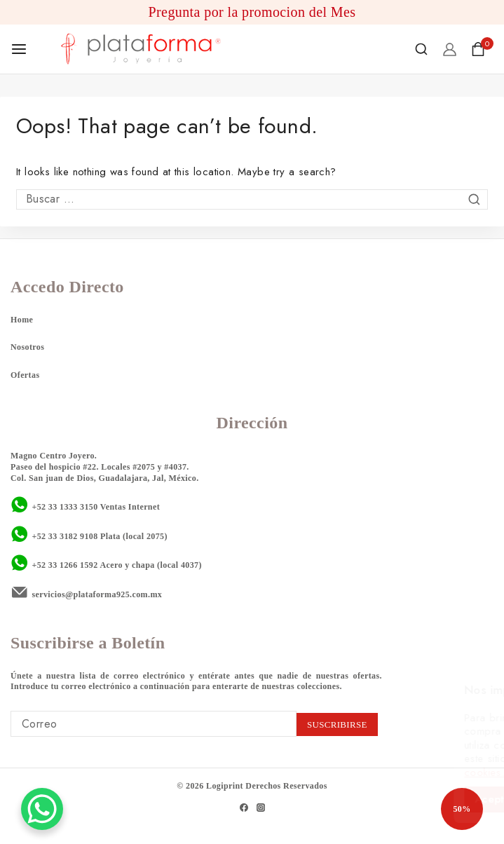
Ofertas (25, 375)
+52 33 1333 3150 (64, 507)
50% (462, 809)
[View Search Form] (421, 49)
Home (22, 320)
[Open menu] (19, 49)
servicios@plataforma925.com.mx (97, 594)
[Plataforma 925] (141, 49)
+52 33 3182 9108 (64, 536)
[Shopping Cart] (482, 49)
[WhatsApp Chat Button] (42, 809)
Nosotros (27, 347)
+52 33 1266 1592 (64, 565)
